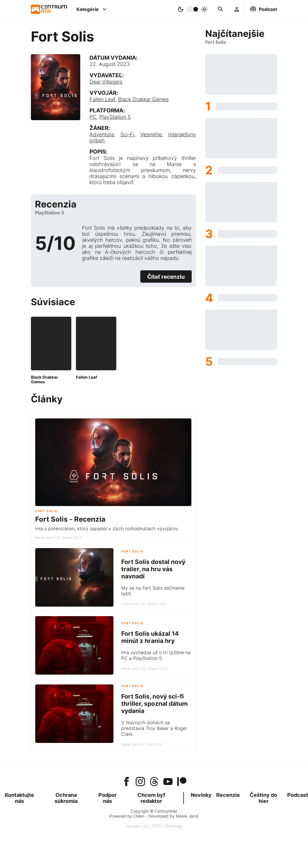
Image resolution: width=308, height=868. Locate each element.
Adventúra (102, 134)
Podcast (298, 795)
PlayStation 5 (115, 117)
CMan (139, 816)
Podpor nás (108, 798)
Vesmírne (151, 134)
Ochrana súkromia (66, 798)
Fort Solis (46, 511)
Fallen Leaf (102, 99)
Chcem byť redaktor (151, 798)
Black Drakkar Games (143, 99)
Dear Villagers (106, 82)
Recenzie (228, 795)
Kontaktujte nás (19, 798)
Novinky (201, 795)
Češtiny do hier (263, 798)
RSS (157, 826)
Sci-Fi (127, 134)
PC (93, 117)
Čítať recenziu (166, 277)
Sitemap (173, 826)
